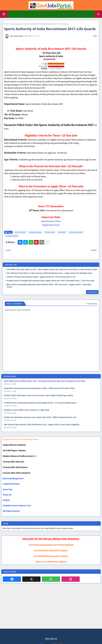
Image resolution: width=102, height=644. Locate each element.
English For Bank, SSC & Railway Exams (21, 439)
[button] (98, 14)
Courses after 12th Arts (13, 462)
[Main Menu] (4, 14)
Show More (92, 292)
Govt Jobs (62, 232)
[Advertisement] (51, 608)
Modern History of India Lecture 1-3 (19, 456)
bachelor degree (35, 232)
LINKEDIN (68, 545)
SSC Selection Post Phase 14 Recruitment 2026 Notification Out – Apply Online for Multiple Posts (50, 273)
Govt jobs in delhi (76, 232)
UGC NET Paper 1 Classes (14, 451)
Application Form (51, 225)
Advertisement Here (51, 221)
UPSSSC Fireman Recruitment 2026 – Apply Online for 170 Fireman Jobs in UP (41, 277)
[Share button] (47, 242)
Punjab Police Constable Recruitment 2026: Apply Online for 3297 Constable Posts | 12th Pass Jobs (51, 281)
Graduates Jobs (17, 24)
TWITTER (58, 545)
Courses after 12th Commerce (17, 473)
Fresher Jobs (50, 232)
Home (7, 24)
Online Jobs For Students (14, 445)
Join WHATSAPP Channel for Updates (51, 556)
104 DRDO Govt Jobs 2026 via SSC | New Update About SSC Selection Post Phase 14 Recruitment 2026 (52, 269)
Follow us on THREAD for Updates (51, 562)
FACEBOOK (34, 545)
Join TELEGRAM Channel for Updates (51, 551)
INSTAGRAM (46, 545)
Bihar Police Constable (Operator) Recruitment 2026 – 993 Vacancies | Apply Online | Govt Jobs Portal (49, 286)
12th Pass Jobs (20, 232)
